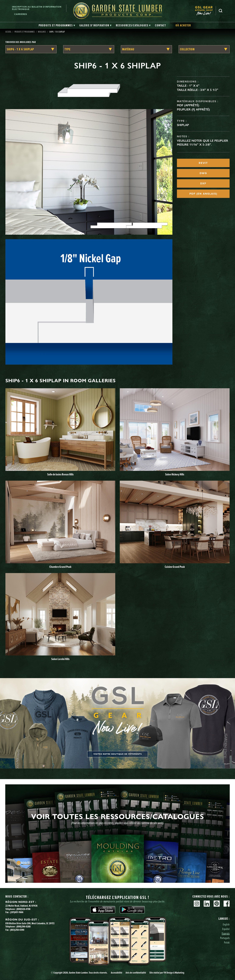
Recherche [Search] (221, 11)
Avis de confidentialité (136, 973)
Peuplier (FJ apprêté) (193, 109)
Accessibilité (117, 973)
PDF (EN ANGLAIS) (203, 194)
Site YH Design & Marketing (167, 973)
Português (225, 938)
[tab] (57, 25)
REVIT (203, 163)
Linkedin (207, 904)
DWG (203, 173)
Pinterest (217, 904)
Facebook (227, 904)
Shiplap (183, 125)
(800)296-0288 (23, 926)
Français (226, 933)
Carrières (21, 14)
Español (226, 929)
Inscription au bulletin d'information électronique (37, 8)
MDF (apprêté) (188, 105)
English (226, 924)
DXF (203, 183)
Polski (227, 942)
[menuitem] (205, 11)
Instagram (197, 904)
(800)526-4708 (23, 909)
